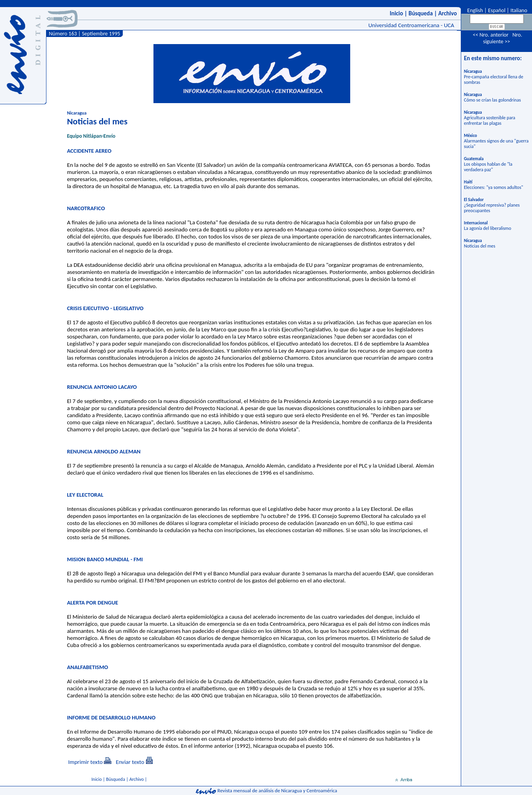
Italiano (519, 10)
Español (497, 10)
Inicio (397, 13)
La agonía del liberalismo (488, 228)
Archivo (448, 13)
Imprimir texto (85, 762)
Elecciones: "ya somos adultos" (493, 187)
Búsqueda (421, 13)
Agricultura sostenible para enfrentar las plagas (490, 120)
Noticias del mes (480, 246)
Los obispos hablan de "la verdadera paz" (488, 167)
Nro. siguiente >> (503, 38)
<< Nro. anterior (490, 35)
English (474, 10)
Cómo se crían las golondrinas (492, 100)
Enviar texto (130, 762)
